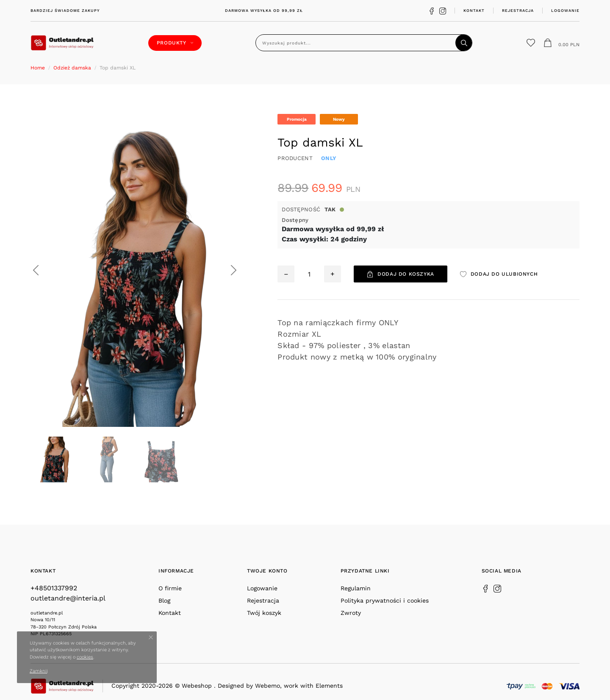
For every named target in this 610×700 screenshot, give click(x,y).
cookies (85, 657)
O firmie (170, 588)
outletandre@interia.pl (68, 598)
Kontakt (474, 10)
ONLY (329, 158)
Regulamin (356, 588)
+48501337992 (54, 588)
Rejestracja (518, 10)
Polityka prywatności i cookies (385, 600)
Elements (329, 686)
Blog (164, 600)
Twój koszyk (264, 613)
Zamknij (39, 671)
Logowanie (565, 10)
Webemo (268, 686)
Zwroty (351, 613)
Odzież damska (72, 68)
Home (38, 68)
